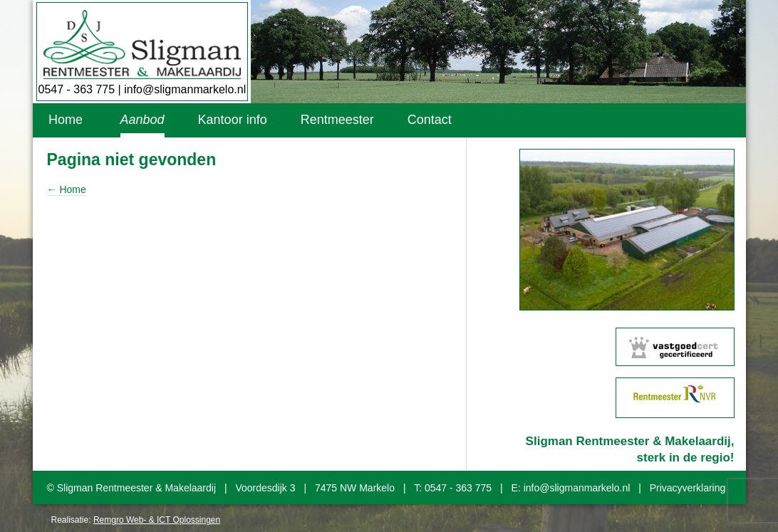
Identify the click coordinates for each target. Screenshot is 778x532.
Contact (430, 120)
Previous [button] (509, 230)
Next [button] (745, 230)
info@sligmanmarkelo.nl (185, 89)
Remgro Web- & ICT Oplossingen (157, 520)
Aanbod (142, 120)
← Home (67, 189)
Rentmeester (337, 120)
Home (66, 120)
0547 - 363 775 (77, 89)
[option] (627, 230)
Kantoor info (233, 120)
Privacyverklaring (688, 488)
